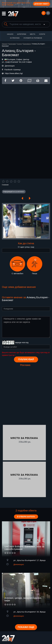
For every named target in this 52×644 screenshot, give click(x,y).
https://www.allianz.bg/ (14, 73)
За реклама (15, 38)
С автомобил (17, 265)
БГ (43, 13)
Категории (22, 34)
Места (33, 34)
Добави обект (41, 4)
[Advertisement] (26, 110)
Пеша (35, 265)
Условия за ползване (33, 38)
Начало (10, 34)
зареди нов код (22, 342)
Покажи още (26, 627)
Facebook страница (13, 70)
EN (48, 13)
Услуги (42, 34)
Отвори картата (26, 517)
